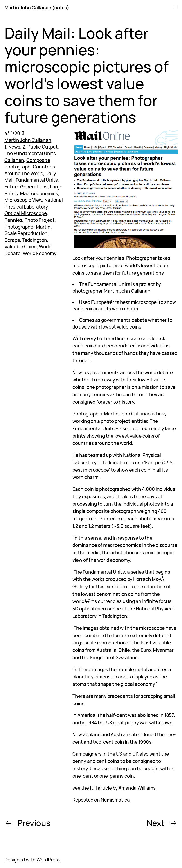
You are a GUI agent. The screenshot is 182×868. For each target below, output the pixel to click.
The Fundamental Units (30, 153)
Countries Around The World (30, 170)
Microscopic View (23, 200)
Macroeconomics (39, 193)
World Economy (40, 253)
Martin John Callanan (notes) (37, 8)
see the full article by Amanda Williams (114, 788)
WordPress (48, 860)
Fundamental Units (37, 180)
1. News (12, 147)
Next (156, 823)
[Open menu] (175, 8)
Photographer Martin (28, 227)
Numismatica (115, 800)
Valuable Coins (21, 247)
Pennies (13, 220)
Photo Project (40, 220)
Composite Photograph (27, 163)
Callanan (14, 160)
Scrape (12, 240)
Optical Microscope (26, 213)
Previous (34, 823)
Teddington (35, 240)
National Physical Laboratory (34, 203)
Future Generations (26, 187)
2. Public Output (40, 147)
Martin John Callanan (28, 140)
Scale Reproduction (26, 233)
